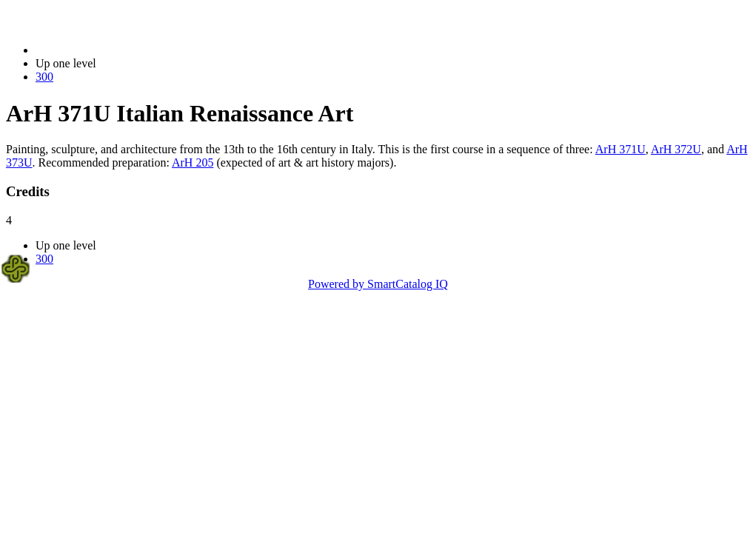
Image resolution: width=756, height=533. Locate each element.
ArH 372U (676, 149)
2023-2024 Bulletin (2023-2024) (113, 50)
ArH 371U (620, 149)
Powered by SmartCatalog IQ (378, 284)
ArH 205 (193, 162)
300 (44, 77)
